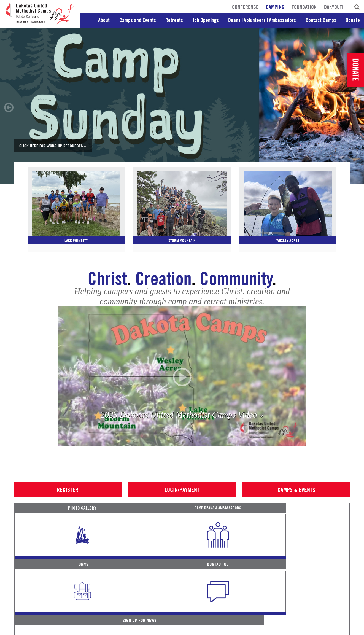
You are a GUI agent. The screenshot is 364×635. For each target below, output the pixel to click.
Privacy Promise (63, 629)
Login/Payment (182, 497)
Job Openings (206, 20)
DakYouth (334, 7)
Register (68, 497)
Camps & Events (296, 497)
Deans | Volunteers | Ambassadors (262, 20)
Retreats (174, 20)
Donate (353, 20)
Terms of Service (29, 629)
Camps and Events (138, 20)
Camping (275, 7)
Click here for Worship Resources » (53, 146)
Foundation (304, 7)
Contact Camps (321, 20)
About (104, 20)
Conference (245, 7)
